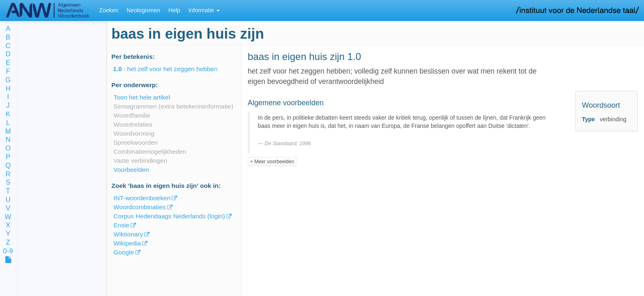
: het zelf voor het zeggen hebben (171, 69)
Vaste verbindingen (140, 161)
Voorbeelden (131, 170)
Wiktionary (128, 234)
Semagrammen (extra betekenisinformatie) (173, 106)
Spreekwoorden (136, 142)
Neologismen (143, 10)
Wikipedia (127, 243)
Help (174, 10)
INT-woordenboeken (142, 198)
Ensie (121, 225)
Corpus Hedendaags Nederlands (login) (169, 216)
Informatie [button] (204, 10)
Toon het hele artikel (142, 97)
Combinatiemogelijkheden (150, 151)
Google (124, 252)
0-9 (8, 251)
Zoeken (109, 10)
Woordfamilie (132, 115)
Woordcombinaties (139, 207)
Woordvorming (134, 133)
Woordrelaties (133, 124)
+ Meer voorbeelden (272, 162)
